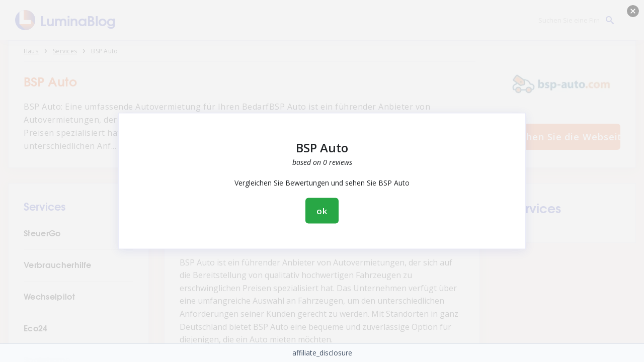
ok (322, 211)
